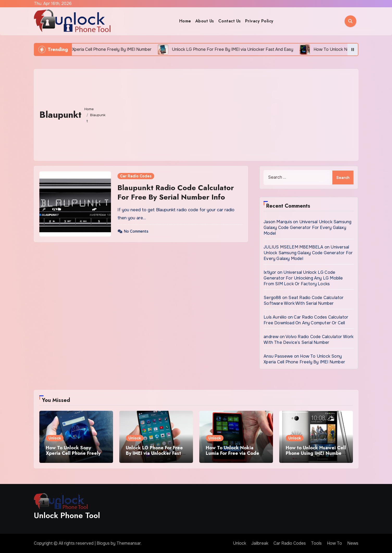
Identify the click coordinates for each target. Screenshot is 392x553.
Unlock (55, 438)
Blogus (103, 543)
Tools (316, 543)
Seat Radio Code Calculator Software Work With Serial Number (304, 300)
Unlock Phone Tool (67, 515)
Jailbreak (260, 543)
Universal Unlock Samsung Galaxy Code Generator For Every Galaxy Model (307, 228)
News (353, 543)
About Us (205, 21)
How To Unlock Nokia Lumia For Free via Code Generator (232, 453)
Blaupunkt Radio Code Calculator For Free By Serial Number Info (176, 192)
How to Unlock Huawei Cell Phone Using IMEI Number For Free (316, 453)
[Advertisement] (231, 114)
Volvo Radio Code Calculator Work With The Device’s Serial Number (309, 340)
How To (334, 543)
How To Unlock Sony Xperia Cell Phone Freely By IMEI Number (304, 359)
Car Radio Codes (136, 176)
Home (185, 21)
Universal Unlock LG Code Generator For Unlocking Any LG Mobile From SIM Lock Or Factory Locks (303, 278)
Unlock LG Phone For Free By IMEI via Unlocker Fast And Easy (154, 453)
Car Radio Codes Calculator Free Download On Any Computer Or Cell (306, 320)
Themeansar (129, 543)
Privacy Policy (259, 21)
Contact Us (230, 21)
